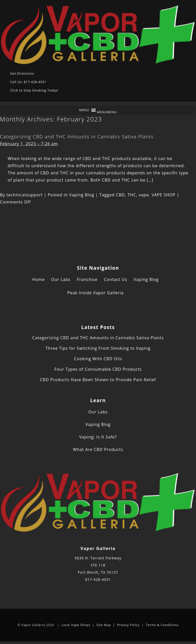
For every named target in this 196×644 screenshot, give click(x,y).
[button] (107, 112)
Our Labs (61, 279)
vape (144, 195)
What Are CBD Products (98, 449)
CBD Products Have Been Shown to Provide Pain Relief (98, 380)
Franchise (87, 279)
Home (38, 279)
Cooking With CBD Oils (98, 359)
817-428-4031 (98, 579)
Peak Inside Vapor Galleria (96, 293)
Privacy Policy (128, 625)
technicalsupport (25, 195)
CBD (120, 195)
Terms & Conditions (162, 625)
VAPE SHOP (164, 195)
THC (132, 195)
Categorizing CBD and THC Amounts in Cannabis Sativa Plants (77, 136)
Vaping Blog (82, 195)
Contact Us (115, 279)
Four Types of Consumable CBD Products (98, 369)
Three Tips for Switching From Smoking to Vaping (98, 348)
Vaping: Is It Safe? (98, 437)
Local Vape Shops (76, 625)
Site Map (104, 625)
